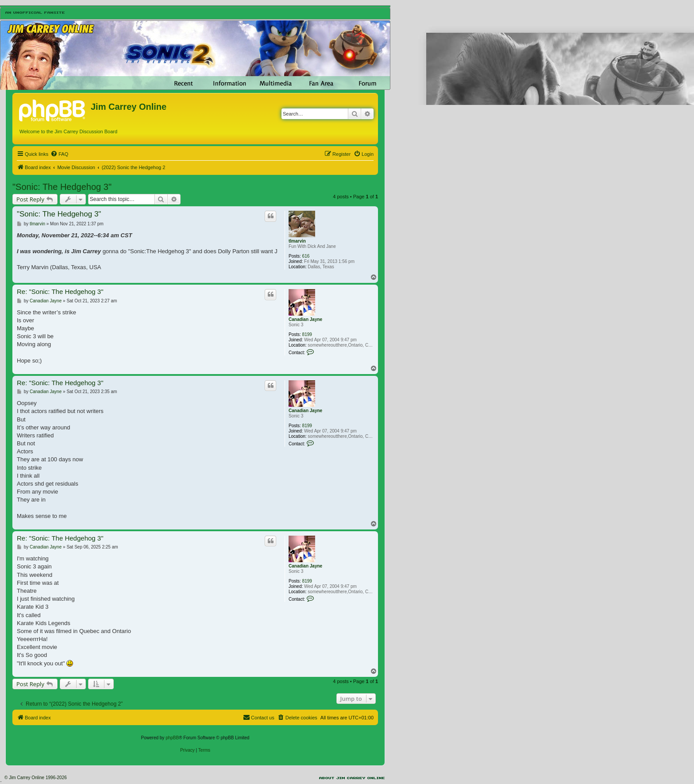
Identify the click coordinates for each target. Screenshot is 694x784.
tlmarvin (297, 241)
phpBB (172, 738)
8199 (307, 334)
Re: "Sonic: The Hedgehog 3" (60, 292)
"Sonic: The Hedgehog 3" (62, 187)
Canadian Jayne (305, 319)
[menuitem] (59, 154)
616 (306, 256)
